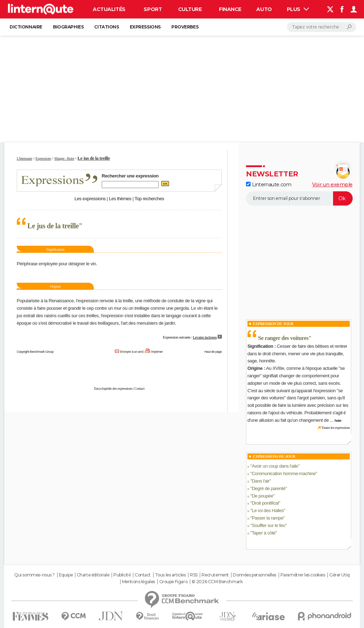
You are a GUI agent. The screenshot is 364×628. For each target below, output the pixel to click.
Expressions (145, 27)
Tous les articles (170, 575)
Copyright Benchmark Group (35, 352)
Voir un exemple (332, 185)
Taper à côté (264, 533)
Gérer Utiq (339, 575)
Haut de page (213, 352)
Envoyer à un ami (131, 352)
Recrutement (215, 575)
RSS (194, 575)
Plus (298, 9)
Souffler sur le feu (268, 525)
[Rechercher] (322, 27)
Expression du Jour (273, 324)
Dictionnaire (26, 27)
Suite (338, 421)
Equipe (66, 575)
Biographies (68, 27)
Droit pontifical (265, 503)
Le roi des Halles (268, 510)
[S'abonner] (299, 198)
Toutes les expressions (336, 428)
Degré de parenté (268, 488)
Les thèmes (120, 199)
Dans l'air (261, 481)
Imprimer (157, 352)
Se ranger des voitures (283, 338)
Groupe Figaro (173, 582)
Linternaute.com (269, 185)
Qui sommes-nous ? (34, 575)
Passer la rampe (267, 518)
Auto (264, 9)
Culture (190, 9)
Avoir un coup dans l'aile (275, 466)
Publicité (122, 575)
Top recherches (149, 199)
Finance (230, 9)
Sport (153, 9)
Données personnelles (255, 575)
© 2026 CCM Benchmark (217, 582)
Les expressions (90, 199)
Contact (139, 388)
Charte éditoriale (93, 575)
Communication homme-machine (283, 473)
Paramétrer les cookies (303, 575)
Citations (106, 27)
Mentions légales (138, 582)
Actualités (109, 9)
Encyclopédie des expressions (113, 388)
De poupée (262, 496)
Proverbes (185, 27)
